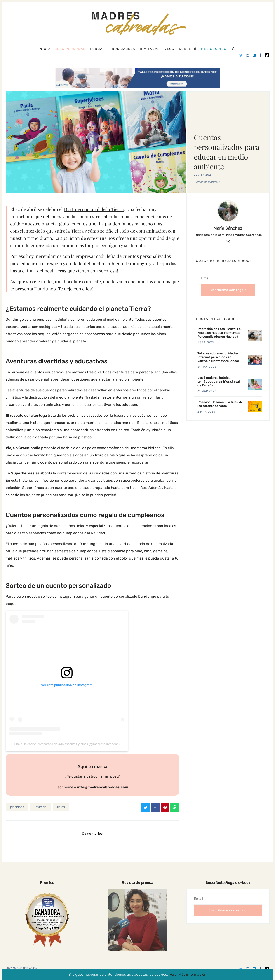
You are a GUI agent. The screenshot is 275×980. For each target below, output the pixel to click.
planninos (17, 807)
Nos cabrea (124, 49)
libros (61, 807)
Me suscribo (214, 49)
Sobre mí (188, 49)
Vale (173, 974)
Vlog (169, 49)
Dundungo (15, 319)
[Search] (234, 49)
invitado (41, 807)
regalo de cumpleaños (56, 526)
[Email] (228, 241)
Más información (193, 974)
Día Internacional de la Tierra (94, 209)
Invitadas (150, 49)
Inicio (44, 49)
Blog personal (70, 49)
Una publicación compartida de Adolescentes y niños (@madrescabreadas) (67, 744)
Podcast (99, 49)
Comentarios (92, 834)
